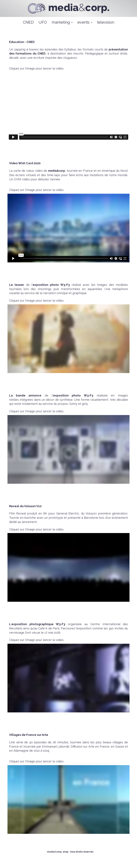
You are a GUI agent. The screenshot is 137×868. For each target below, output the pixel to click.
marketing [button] (62, 22)
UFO (43, 22)
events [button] (85, 22)
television (106, 22)
